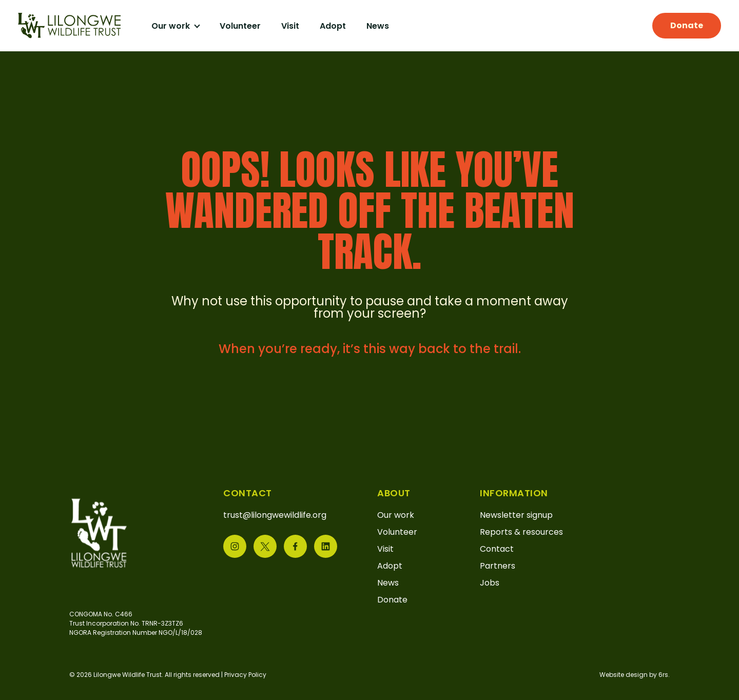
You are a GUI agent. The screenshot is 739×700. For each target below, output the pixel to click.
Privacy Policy (245, 675)
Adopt (333, 26)
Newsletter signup (516, 515)
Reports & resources (521, 532)
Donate (687, 25)
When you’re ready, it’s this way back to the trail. (370, 349)
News (378, 26)
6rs (663, 675)
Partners (498, 566)
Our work (172, 26)
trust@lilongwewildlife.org (275, 515)
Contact (497, 549)
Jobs (490, 583)
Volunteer (240, 26)
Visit (290, 26)
